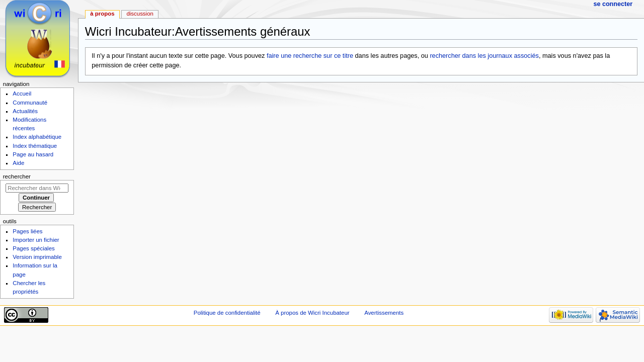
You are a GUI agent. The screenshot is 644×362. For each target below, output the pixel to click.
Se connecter (613, 4)
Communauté (30, 103)
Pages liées (27, 231)
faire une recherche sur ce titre (310, 56)
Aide (18, 163)
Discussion (140, 14)
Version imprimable (37, 257)
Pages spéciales (33, 248)
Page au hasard (33, 154)
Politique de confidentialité (227, 313)
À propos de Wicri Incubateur (312, 313)
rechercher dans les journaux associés (484, 56)
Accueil (22, 94)
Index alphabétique (37, 137)
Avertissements (384, 313)
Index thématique (35, 146)
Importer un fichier (36, 240)
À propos (102, 14)
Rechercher (17, 176)
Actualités (25, 111)
